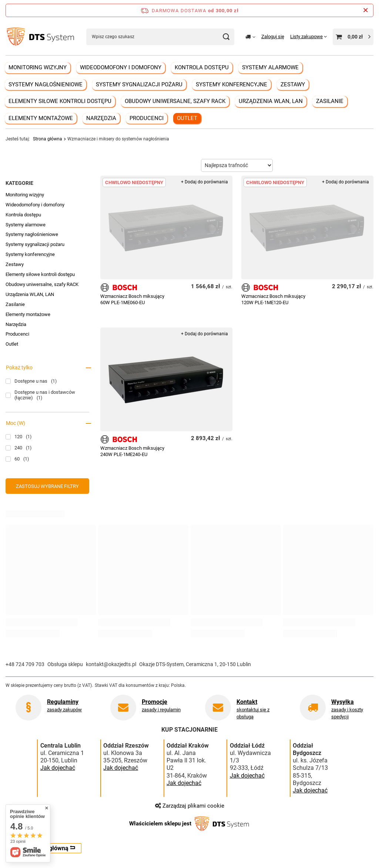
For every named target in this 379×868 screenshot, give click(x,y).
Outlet (187, 118)
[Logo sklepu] (40, 37)
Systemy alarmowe (270, 67)
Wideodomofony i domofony (121, 67)
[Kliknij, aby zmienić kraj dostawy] (250, 37)
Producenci (147, 118)
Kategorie (19, 183)
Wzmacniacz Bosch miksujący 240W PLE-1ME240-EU (132, 451)
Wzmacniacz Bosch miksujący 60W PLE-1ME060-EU (132, 299)
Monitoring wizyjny (38, 67)
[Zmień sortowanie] (237, 165)
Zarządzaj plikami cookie (190, 806)
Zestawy (293, 84)
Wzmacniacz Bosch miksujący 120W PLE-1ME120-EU (273, 299)
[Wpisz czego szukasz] (160, 37)
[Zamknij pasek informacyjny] (365, 10)
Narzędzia (101, 118)
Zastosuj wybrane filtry (47, 486)
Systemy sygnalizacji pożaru (139, 84)
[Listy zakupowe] (308, 36)
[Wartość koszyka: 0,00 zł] (353, 37)
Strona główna (48, 139)
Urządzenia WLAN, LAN (271, 101)
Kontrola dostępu (202, 67)
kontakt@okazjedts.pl (111, 664)
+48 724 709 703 (25, 664)
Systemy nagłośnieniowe (46, 84)
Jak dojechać (58, 768)
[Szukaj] (226, 37)
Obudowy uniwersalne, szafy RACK (175, 101)
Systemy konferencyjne (232, 84)
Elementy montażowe (41, 118)
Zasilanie (330, 101)
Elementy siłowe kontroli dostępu (60, 101)
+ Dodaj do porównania (204, 182)
